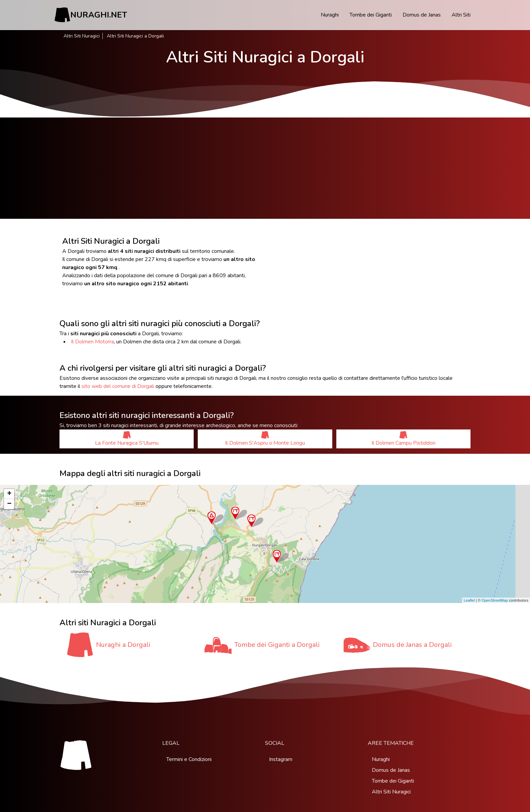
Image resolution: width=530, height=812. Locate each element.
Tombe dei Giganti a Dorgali (277, 645)
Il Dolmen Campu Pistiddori (403, 439)
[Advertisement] (265, 168)
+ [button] (9, 494)
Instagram (281, 759)
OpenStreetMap (495, 600)
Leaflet (469, 600)
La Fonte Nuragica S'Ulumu (127, 439)
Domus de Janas (422, 15)
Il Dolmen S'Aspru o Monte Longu (265, 439)
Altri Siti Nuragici (82, 36)
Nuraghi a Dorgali (123, 645)
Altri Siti (461, 15)
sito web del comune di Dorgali (118, 386)
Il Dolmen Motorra (92, 342)
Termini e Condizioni (189, 759)
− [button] (9, 504)
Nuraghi (330, 15)
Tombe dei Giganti (371, 15)
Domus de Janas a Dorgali (412, 645)
